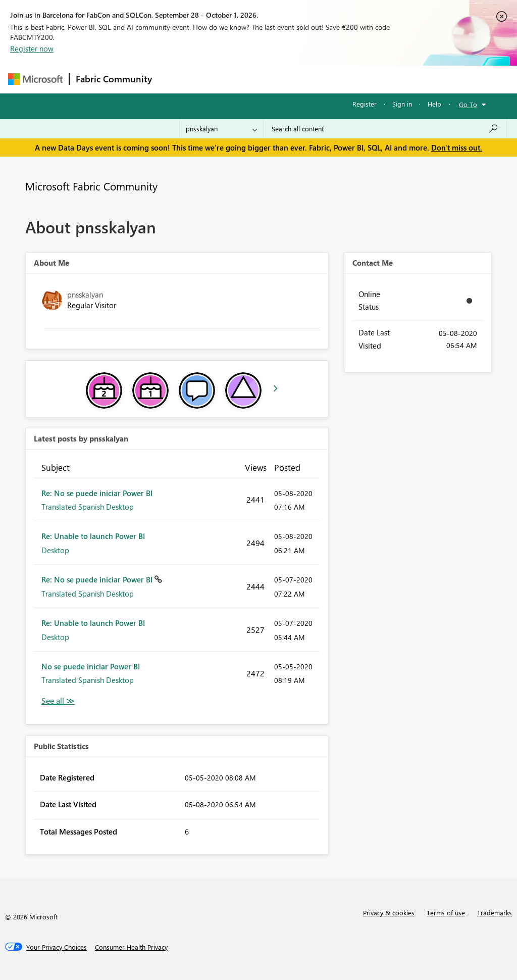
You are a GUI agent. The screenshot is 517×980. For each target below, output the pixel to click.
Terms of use (446, 913)
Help (434, 104)
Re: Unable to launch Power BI (93, 536)
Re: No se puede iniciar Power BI (97, 493)
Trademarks (495, 913)
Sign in (402, 104)
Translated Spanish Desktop (88, 507)
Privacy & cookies (389, 913)
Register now (32, 48)
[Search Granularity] (221, 129)
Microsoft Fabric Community (91, 186)
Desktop (55, 550)
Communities (306, 79)
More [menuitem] (385, 79)
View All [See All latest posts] (58, 701)
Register (365, 104)
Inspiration (219, 79)
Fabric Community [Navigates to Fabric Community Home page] (114, 79)
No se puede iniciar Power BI (91, 666)
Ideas (261, 79)
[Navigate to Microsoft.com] (35, 79)
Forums (175, 79)
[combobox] (385, 129)
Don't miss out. (457, 148)
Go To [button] (468, 104)
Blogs (351, 79)
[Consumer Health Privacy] (131, 947)
